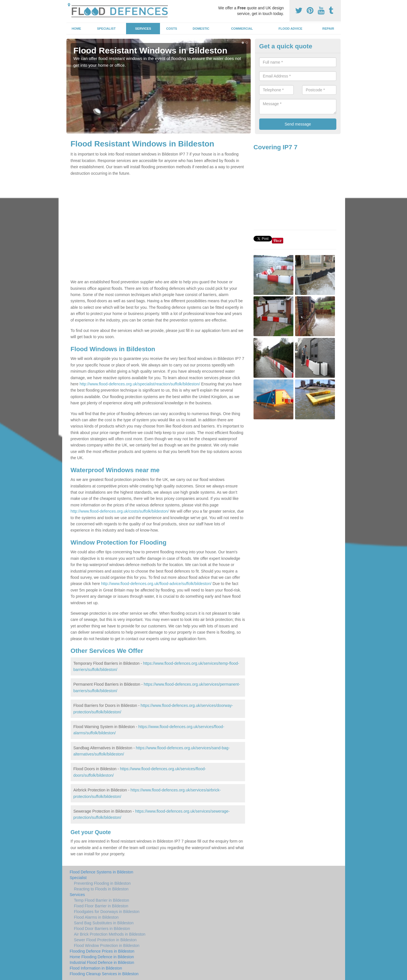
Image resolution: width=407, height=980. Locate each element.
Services (143, 29)
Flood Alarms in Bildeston (96, 917)
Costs (172, 29)
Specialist (106, 29)
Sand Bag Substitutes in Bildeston (104, 923)
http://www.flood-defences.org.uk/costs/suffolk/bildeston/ (120, 511)
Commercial (242, 29)
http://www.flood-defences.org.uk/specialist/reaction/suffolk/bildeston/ (140, 384)
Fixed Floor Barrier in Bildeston (101, 906)
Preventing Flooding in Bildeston (102, 883)
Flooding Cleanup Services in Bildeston (104, 974)
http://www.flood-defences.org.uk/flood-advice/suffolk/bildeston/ (156, 584)
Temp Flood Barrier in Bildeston (102, 900)
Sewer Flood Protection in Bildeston (105, 940)
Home (76, 29)
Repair (328, 29)
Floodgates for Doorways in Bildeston (107, 912)
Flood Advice (291, 29)
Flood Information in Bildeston (96, 968)
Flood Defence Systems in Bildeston (102, 872)
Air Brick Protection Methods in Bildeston (110, 934)
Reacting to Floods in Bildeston (101, 889)
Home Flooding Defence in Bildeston (102, 957)
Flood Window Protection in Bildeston (107, 946)
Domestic (201, 29)
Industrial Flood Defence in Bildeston (102, 962)
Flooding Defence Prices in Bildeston (102, 951)
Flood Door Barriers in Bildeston (102, 929)
